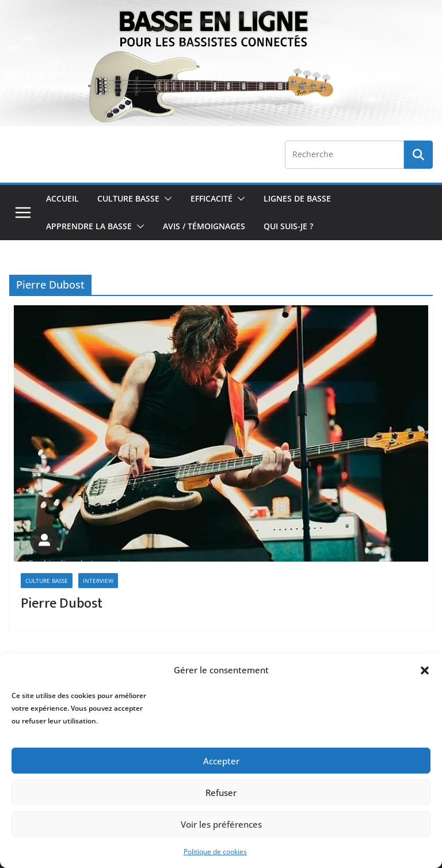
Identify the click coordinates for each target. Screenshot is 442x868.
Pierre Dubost (62, 604)
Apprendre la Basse (89, 226)
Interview (98, 581)
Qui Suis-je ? (288, 226)
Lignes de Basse (297, 198)
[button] (425, 670)
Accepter (221, 761)
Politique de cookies (215, 852)
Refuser (221, 793)
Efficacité (212, 198)
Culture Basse (128, 198)
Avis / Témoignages (204, 226)
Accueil (62, 198)
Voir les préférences (221, 824)
